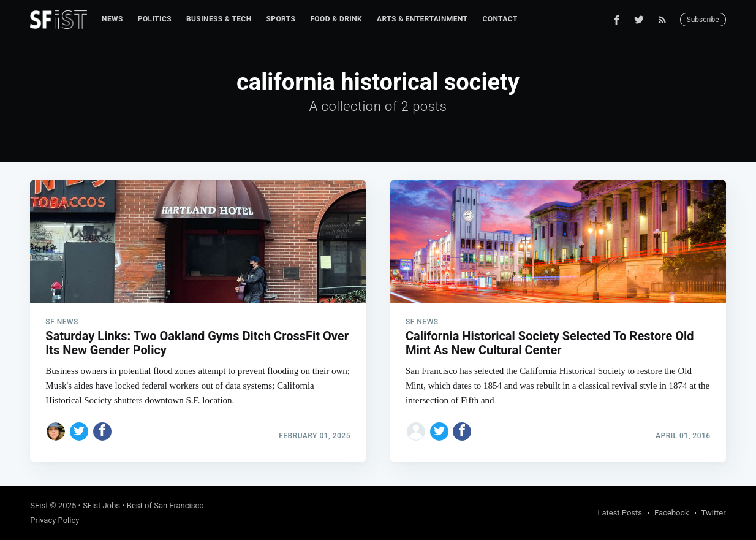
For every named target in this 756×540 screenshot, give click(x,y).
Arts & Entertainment (422, 19)
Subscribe (703, 20)
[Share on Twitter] (79, 432)
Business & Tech (219, 19)
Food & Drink (336, 19)
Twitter (714, 513)
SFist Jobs (101, 505)
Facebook (671, 513)
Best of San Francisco (165, 505)
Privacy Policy (55, 520)
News (112, 19)
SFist (39, 505)
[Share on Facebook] (102, 432)
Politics (155, 19)
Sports (281, 19)
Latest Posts (620, 513)
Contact (500, 19)
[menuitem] (112, 19)
